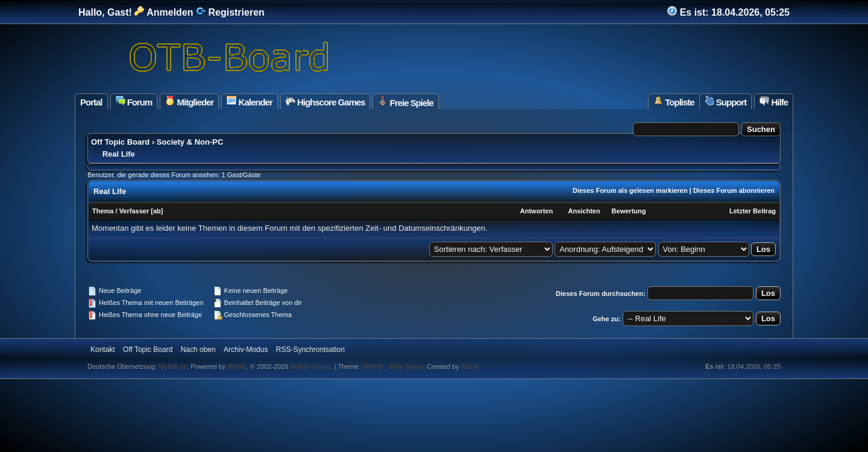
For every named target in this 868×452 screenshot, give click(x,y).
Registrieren (230, 12)
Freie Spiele (405, 102)
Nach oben (198, 350)
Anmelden (164, 12)
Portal (91, 102)
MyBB (237, 366)
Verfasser (134, 211)
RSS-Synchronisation (310, 350)
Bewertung (629, 211)
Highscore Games (325, 102)
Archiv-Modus (246, 350)
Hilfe (774, 102)
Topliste (674, 102)
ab (157, 211)
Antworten (536, 211)
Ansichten (584, 211)
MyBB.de (173, 366)
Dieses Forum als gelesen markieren (630, 190)
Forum (134, 102)
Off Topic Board (120, 142)
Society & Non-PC (190, 142)
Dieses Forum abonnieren (734, 190)
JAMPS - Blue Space (394, 366)
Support (726, 102)
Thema (103, 211)
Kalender (249, 102)
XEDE (470, 366)
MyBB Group (310, 366)
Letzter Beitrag (753, 211)
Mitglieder (189, 102)
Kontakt (103, 350)
